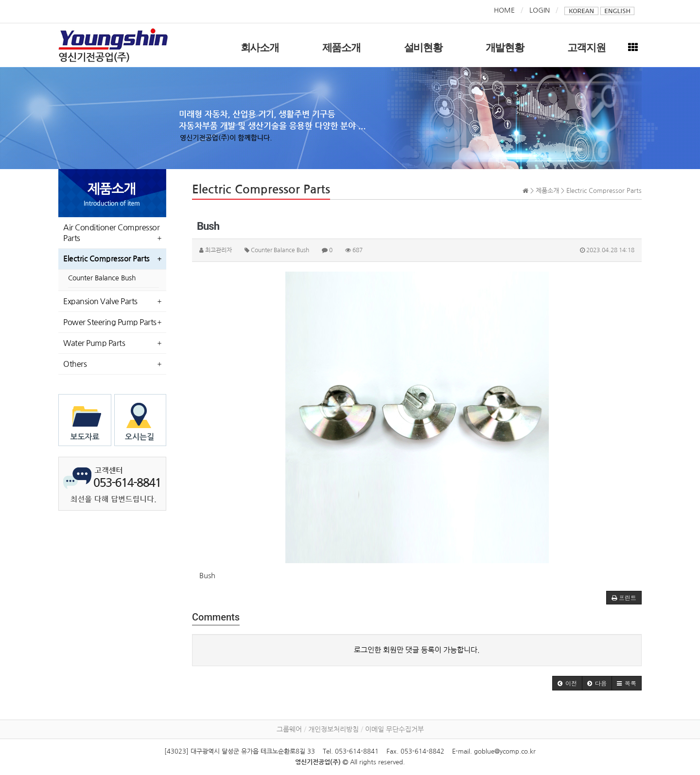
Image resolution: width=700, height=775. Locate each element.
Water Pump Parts (94, 343)
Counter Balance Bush (102, 278)
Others (75, 364)
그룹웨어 (289, 729)
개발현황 (505, 48)
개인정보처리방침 (333, 729)
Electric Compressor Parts (106, 259)
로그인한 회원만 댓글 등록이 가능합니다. (417, 650)
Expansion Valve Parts (100, 301)
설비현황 (423, 48)
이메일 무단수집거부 (394, 729)
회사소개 (260, 48)
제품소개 (341, 48)
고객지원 (586, 48)
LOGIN (540, 10)
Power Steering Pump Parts (110, 322)
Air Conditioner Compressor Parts (111, 233)
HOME (504, 10)
